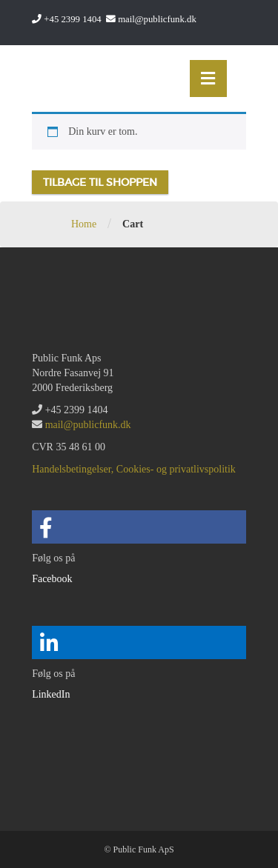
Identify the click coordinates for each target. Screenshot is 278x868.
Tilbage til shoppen (100, 182)
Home (84, 224)
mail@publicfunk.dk (157, 19)
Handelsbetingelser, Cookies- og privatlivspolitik (134, 469)
